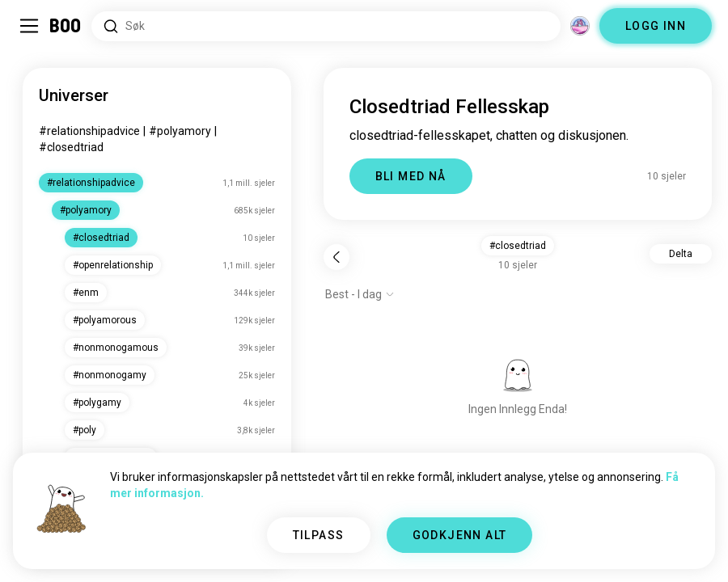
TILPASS (319, 535)
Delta (681, 254)
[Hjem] (66, 26)
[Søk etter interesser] (326, 26)
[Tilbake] (336, 257)
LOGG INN (656, 26)
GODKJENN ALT (460, 535)
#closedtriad (71, 147)
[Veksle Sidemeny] (29, 26)
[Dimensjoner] (580, 26)
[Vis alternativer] (360, 294)
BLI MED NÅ (411, 176)
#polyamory (180, 131)
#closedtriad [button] (518, 246)
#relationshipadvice (89, 131)
